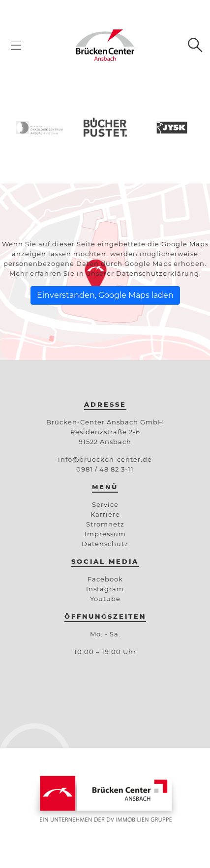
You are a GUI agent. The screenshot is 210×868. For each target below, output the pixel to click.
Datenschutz (105, 544)
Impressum (105, 534)
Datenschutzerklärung (158, 273)
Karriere (105, 514)
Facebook (105, 579)
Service (105, 504)
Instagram (105, 589)
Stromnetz (105, 524)
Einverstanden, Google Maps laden (105, 295)
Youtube (105, 599)
